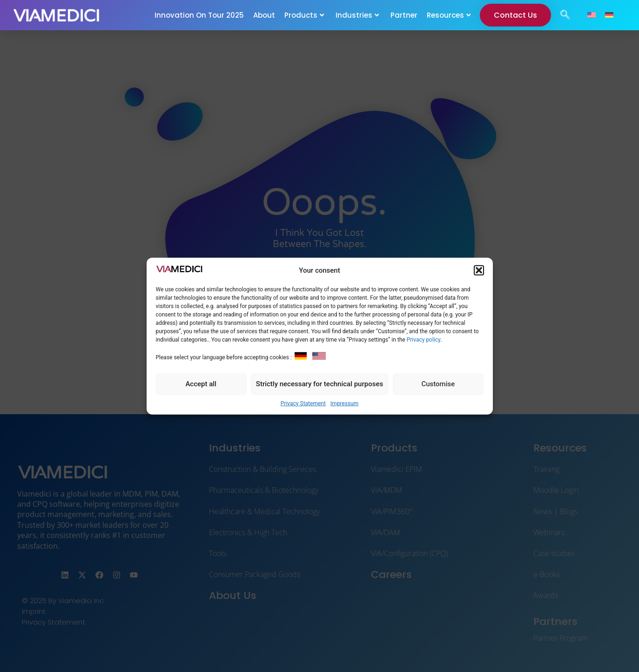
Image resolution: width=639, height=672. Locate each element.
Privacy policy (424, 340)
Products (304, 15)
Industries (357, 15)
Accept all (201, 384)
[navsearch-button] (565, 15)
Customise (438, 384)
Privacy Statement (303, 403)
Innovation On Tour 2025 (199, 15)
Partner (404, 15)
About (264, 15)
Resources (449, 15)
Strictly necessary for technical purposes (319, 384)
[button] (479, 270)
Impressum (344, 403)
